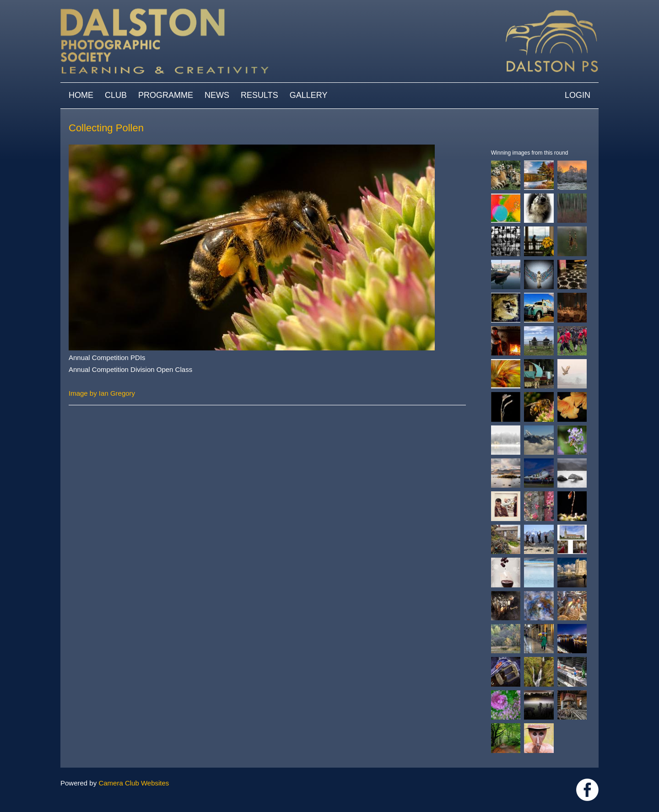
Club (116, 95)
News (217, 95)
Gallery (309, 95)
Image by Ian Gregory (102, 393)
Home (81, 95)
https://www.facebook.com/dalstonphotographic (587, 790)
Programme (166, 95)
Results (259, 95)
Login (578, 95)
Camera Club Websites (134, 783)
